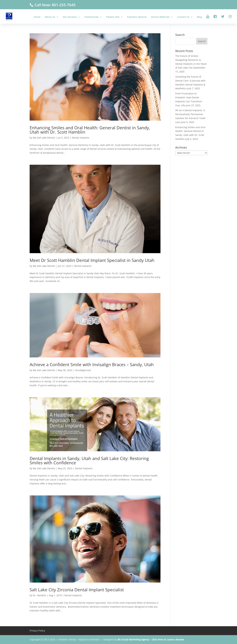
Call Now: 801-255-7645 (55, 5)
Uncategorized (83, 370)
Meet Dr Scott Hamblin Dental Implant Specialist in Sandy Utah (92, 260)
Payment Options (137, 17)
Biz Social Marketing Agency (134, 639)
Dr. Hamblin (40, 595)
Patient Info (113, 17)
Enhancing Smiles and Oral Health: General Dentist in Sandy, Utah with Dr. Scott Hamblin (90, 130)
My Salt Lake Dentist (44, 138)
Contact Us (183, 17)
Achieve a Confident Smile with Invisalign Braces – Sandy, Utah (92, 364)
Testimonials (91, 17)
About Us (50, 17)
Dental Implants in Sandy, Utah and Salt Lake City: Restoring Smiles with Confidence (89, 461)
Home (37, 17)
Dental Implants (81, 138)
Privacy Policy (37, 631)
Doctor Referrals (160, 17)
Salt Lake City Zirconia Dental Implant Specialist (77, 590)
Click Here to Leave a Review (168, 639)
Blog (199, 17)
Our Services (70, 17)
